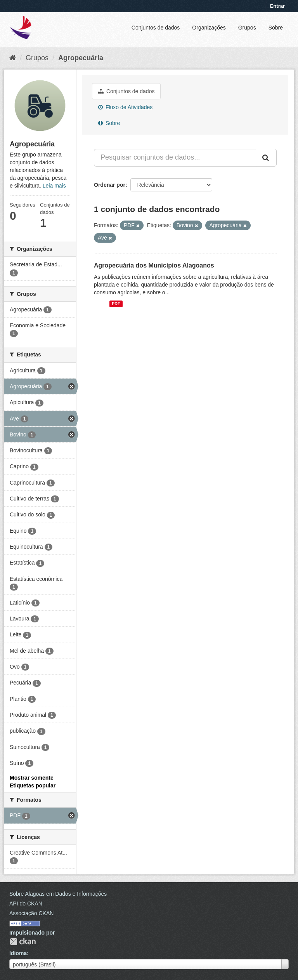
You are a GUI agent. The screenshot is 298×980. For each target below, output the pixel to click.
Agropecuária (81, 58)
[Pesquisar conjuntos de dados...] (175, 158)
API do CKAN (26, 904)
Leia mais (54, 186)
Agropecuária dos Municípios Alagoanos (154, 265)
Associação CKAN (31, 913)
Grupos (247, 28)
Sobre (276, 28)
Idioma (18, 953)
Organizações (209, 28)
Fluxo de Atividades (125, 107)
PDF (116, 304)
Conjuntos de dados (156, 28)
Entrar (277, 6)
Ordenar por (110, 185)
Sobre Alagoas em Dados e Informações (58, 894)
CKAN (23, 941)
